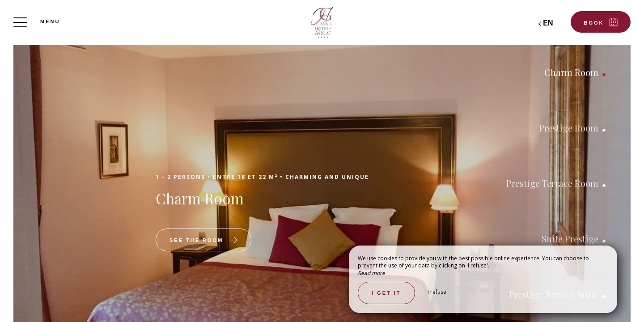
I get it (386, 293)
